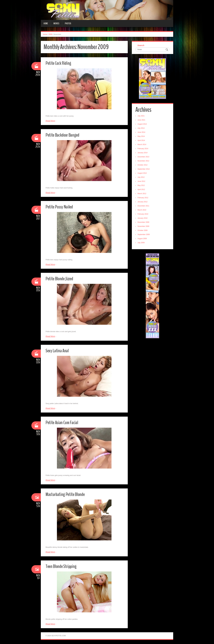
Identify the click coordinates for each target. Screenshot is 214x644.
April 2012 (142, 190)
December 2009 (145, 223)
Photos (68, 23)
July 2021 (142, 117)
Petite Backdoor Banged (67, 135)
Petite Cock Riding (61, 63)
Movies (56, 23)
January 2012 (144, 203)
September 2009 (145, 235)
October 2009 (144, 231)
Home (46, 23)
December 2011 (145, 207)
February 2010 (144, 215)
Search (142, 46)
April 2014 (142, 141)
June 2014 (143, 133)
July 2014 (142, 129)
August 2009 (143, 240)
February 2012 (144, 199)
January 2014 (144, 154)
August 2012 (143, 174)
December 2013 (145, 158)
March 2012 (143, 195)
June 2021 (143, 121)
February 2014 (144, 150)
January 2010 (144, 219)
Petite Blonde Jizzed (63, 278)
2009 (50, 34)
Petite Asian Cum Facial (65, 422)
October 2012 (144, 166)
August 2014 (143, 125)
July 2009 (142, 244)
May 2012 (142, 186)
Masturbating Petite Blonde (69, 494)
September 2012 (145, 170)
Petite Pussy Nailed (62, 206)
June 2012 (143, 182)
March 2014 (143, 145)
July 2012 (142, 178)
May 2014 (142, 137)
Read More (50, 121)
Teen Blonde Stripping (65, 566)
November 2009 (145, 227)
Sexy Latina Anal (60, 350)
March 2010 (143, 211)
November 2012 (145, 162)
